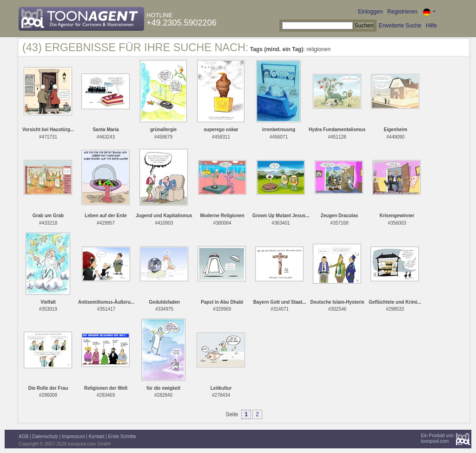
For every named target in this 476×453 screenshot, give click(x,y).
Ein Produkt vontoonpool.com (437, 438)
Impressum (73, 436)
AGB (23, 436)
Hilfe (431, 26)
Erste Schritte (122, 436)
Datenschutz (45, 436)
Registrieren (402, 12)
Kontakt (97, 436)
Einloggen (370, 12)
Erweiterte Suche (400, 26)
